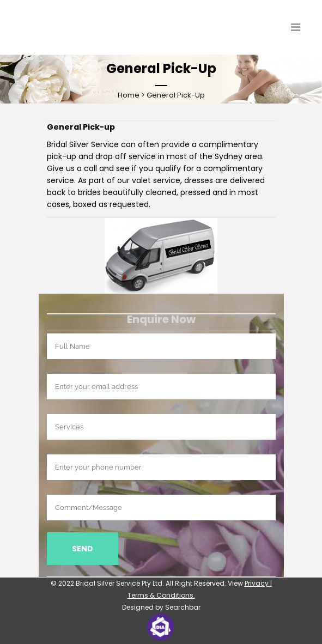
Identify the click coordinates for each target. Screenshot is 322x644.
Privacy (257, 583)
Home (129, 95)
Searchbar (183, 607)
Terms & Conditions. (161, 595)
